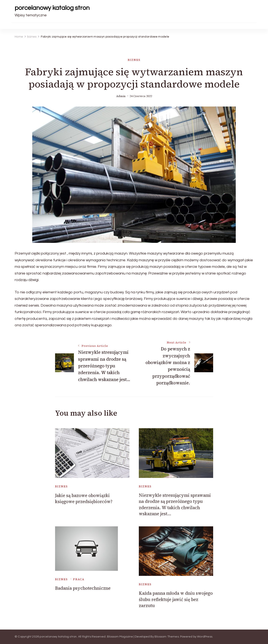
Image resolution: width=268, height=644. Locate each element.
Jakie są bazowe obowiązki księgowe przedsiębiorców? (84, 498)
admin (121, 96)
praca (79, 579)
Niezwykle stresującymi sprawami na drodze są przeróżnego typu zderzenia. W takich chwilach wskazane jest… (175, 504)
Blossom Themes (167, 637)
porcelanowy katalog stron (52, 8)
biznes (134, 60)
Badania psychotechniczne (83, 588)
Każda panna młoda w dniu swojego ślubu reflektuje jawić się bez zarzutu (176, 599)
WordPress (205, 637)
